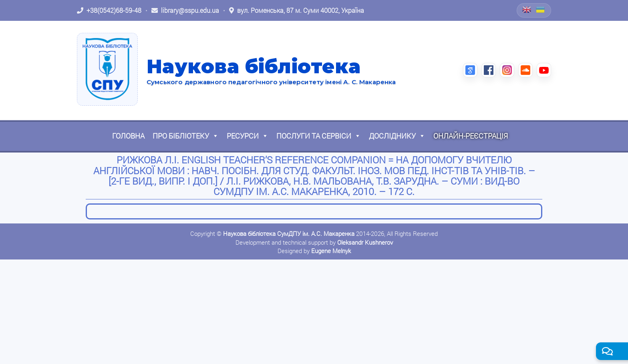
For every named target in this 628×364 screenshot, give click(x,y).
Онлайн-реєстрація (471, 136)
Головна (128, 136)
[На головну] (107, 69)
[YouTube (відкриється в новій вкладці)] (544, 70)
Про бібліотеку (186, 136)
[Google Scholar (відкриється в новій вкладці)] (470, 70)
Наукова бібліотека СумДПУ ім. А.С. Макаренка (289, 233)
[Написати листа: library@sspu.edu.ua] (185, 10)
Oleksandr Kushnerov (365, 242)
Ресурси (248, 136)
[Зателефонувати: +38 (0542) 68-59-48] (109, 10)
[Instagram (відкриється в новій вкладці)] (507, 70)
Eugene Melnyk (331, 251)
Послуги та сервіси (319, 136)
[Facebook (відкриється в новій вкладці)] (489, 70)
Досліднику (397, 136)
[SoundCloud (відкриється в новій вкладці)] (525, 70)
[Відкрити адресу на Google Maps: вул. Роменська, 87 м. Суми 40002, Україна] (297, 10)
